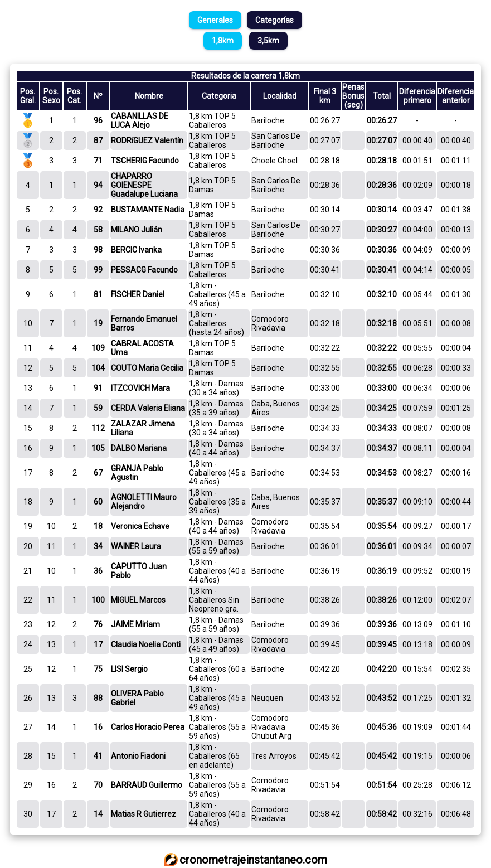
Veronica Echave (140, 526)
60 (98, 502)
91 (98, 388)
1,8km (223, 41)
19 (98, 323)
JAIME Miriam (135, 624)
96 (98, 120)
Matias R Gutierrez (144, 814)
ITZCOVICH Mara (140, 388)
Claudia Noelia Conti (146, 644)
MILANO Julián (137, 230)
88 (98, 698)
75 (98, 669)
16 (98, 727)
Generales (215, 20)
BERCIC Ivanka (136, 250)
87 (98, 140)
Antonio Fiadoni (138, 756)
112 (98, 428)
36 (98, 571)
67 (98, 473)
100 (98, 600)
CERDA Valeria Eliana (148, 408)
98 (98, 250)
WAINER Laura (136, 546)
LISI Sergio (129, 669)
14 (98, 814)
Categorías (274, 20)
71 (98, 161)
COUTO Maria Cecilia (147, 368)
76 (98, 624)
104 (98, 368)
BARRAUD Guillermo (147, 785)
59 (98, 408)
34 (98, 546)
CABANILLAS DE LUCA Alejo (140, 120)
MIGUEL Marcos (138, 600)
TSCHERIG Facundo (145, 161)
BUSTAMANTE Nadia (148, 210)
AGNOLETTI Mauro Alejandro (144, 502)
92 (98, 210)
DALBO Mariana (139, 448)
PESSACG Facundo (144, 270)
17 (98, 644)
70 (98, 785)
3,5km (268, 41)
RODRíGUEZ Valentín (147, 140)
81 (98, 294)
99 (98, 270)
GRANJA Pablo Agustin (137, 473)
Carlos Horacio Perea (148, 727)
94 (98, 185)
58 (98, 230)
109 (98, 348)
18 (98, 526)
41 (98, 756)
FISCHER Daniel (138, 294)
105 (98, 448)
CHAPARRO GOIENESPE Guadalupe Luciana (144, 185)
